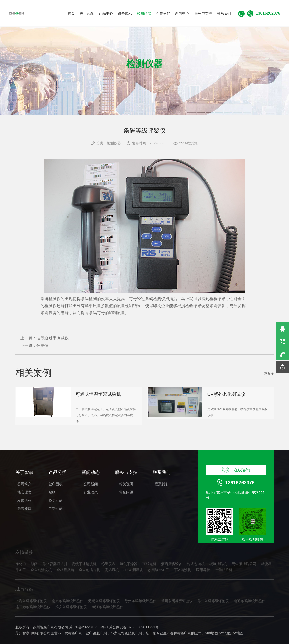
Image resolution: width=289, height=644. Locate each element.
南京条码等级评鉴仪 (68, 601)
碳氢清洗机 (218, 564)
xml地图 (212, 633)
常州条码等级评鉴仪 (177, 601)
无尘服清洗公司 (244, 564)
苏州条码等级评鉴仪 (213, 601)
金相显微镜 (65, 570)
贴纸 (52, 492)
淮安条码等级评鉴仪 (71, 607)
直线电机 (149, 564)
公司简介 (24, 484)
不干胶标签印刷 (70, 633)
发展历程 (24, 500)
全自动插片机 (89, 570)
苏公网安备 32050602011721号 (134, 627)
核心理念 (24, 492)
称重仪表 (108, 564)
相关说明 (126, 484)
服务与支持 (203, 13)
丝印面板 (56, 484)
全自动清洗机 (41, 570)
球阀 (34, 564)
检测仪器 (144, 13)
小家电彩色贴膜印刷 (126, 633)
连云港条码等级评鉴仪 (33, 607)
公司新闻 (91, 484)
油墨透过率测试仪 (53, 338)
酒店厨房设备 (172, 564)
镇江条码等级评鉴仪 (108, 607)
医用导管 (203, 570)
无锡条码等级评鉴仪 (104, 601)
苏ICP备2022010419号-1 (89, 627)
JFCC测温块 (133, 570)
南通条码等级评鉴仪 (250, 601)
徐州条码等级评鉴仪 (140, 601)
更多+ (269, 374)
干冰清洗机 (182, 570)
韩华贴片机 (224, 570)
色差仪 (42, 345)
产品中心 (106, 13)
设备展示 (125, 13)
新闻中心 (182, 13)
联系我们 (224, 13)
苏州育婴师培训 (55, 564)
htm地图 (225, 633)
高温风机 (112, 570)
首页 (71, 13)
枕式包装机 (196, 564)
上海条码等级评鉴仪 (31, 601)
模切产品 (56, 500)
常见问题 (126, 492)
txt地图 (238, 633)
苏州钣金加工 (158, 570)
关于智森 (87, 13)
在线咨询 (236, 470)
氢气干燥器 (129, 564)
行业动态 (91, 492)
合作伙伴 (163, 13)
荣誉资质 (24, 508)
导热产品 (56, 508)
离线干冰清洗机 (84, 564)
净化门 (21, 564)
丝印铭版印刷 (96, 633)
